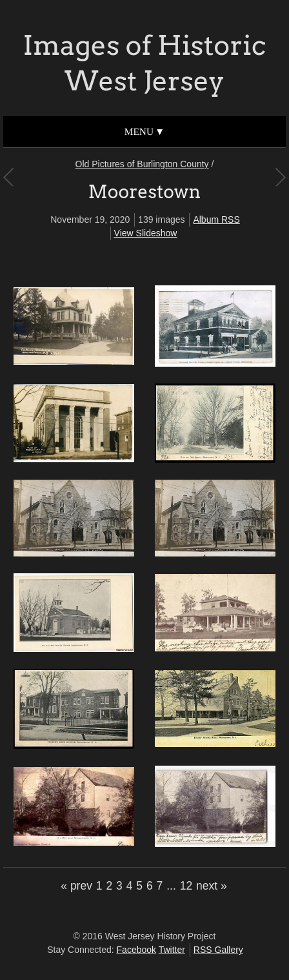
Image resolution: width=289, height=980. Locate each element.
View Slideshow (146, 233)
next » (212, 886)
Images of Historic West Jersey (144, 63)
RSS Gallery (218, 950)
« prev (76, 886)
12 (186, 886)
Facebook (136, 950)
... (171, 886)
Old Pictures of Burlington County (142, 164)
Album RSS (216, 219)
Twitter (172, 950)
